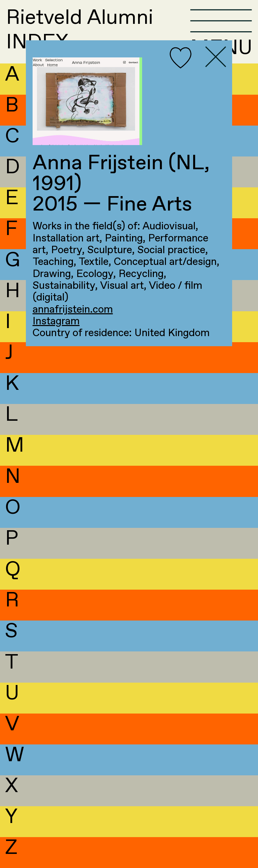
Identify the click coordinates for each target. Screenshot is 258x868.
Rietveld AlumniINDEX (80, 31)
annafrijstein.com (73, 310)
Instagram (56, 322)
